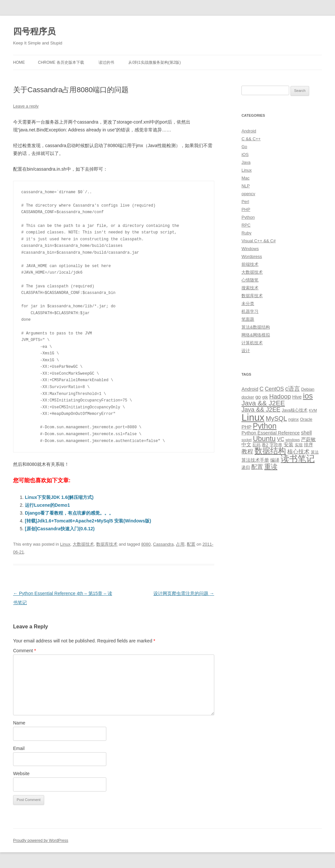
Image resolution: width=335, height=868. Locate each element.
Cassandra (163, 544)
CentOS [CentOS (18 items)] (274, 389)
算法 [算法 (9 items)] (315, 452)
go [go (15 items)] (258, 397)
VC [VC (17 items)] (281, 439)
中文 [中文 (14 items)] (246, 445)
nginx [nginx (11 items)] (293, 419)
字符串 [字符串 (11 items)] (276, 445)
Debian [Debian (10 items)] (308, 389)
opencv (248, 194)
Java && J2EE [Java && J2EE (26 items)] (261, 409)
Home (19, 62)
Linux (65, 544)
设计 (246, 351)
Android (249, 131)
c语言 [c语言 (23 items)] (293, 389)
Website (21, 774)
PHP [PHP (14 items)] (247, 427)
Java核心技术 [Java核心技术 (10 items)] (295, 410)
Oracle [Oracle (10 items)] (306, 419)
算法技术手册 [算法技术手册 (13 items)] (255, 460)
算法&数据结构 (256, 327)
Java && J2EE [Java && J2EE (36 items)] (263, 403)
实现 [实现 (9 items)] (299, 445)
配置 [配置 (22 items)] (257, 467)
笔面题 (248, 319)
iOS (245, 154)
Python (248, 217)
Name (19, 723)
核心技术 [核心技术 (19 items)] (298, 452)
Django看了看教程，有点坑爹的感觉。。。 (69, 513)
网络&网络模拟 (256, 335)
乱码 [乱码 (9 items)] (256, 445)
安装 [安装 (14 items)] (289, 445)
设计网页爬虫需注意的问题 (184, 593)
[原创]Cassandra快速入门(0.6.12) (60, 529)
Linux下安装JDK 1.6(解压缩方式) (59, 497)
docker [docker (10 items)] (248, 397)
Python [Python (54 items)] (265, 426)
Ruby (246, 233)
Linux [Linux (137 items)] (253, 417)
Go (244, 147)
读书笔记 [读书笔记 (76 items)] (298, 459)
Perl (245, 202)
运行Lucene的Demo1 (47, 505)
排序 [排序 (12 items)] (309, 445)
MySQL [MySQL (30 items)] (276, 418)
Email (19, 748)
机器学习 (250, 311)
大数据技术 (83, 544)
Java (246, 162)
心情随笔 (250, 280)
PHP (246, 209)
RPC (246, 225)
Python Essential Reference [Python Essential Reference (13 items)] (271, 433)
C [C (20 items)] (261, 389)
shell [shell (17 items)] (306, 433)
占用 (180, 544)
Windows (250, 249)
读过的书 (106, 62)
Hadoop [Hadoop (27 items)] (280, 396)
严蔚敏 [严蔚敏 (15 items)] (308, 439)
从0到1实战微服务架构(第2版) (154, 62)
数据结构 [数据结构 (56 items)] (270, 451)
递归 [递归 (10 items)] (246, 467)
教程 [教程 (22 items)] (247, 451)
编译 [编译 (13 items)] (275, 460)
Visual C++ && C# (259, 241)
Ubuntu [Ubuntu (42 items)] (264, 439)
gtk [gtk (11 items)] (265, 397)
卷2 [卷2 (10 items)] (265, 445)
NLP (246, 186)
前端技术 (250, 264)
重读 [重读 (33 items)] (271, 467)
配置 (191, 544)
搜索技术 (250, 288)
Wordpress (252, 256)
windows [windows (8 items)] (293, 440)
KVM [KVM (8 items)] (313, 410)
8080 (146, 544)
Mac (246, 178)
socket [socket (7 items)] (247, 440)
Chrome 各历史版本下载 (61, 62)
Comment (25, 651)
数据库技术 (107, 544)
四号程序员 (34, 31)
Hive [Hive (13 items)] (297, 397)
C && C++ (251, 139)
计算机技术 (252, 343)
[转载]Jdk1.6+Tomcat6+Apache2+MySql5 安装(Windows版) (88, 521)
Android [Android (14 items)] (250, 389)
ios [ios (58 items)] (308, 396)
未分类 (248, 304)
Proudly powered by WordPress (41, 841)
